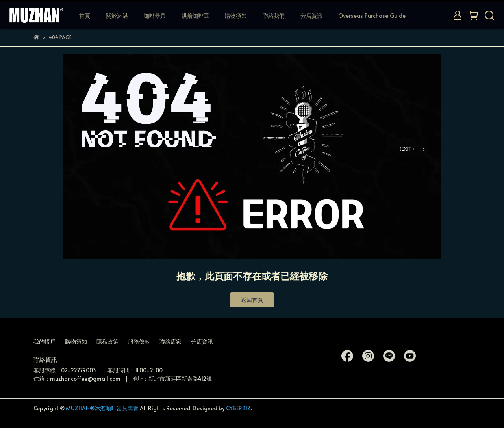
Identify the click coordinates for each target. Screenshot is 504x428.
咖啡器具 (155, 15)
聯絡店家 (170, 341)
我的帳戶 (44, 341)
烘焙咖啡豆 (195, 15)
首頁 (85, 15)
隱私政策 (107, 341)
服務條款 (139, 341)
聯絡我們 (274, 15)
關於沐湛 (117, 15)
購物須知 (236, 15)
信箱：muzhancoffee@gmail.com (77, 379)
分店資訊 (311, 15)
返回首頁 (252, 300)
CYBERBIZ (238, 408)
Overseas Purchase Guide (372, 15)
